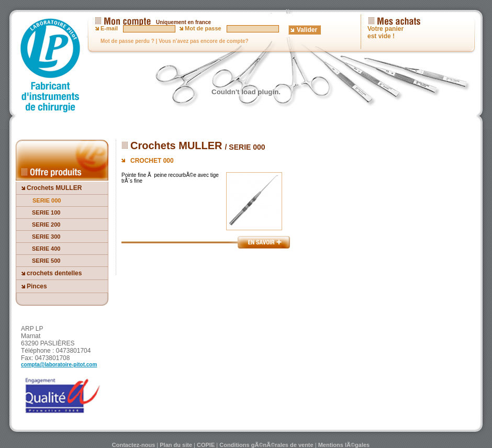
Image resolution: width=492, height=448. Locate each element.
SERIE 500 (46, 261)
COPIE (206, 445)
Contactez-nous (134, 445)
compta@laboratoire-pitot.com (59, 365)
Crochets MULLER (54, 188)
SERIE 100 (46, 212)
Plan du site (176, 445)
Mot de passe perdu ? (127, 41)
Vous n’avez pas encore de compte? (204, 41)
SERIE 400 (46, 249)
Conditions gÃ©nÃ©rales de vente (266, 445)
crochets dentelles (54, 273)
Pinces (37, 286)
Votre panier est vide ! (385, 32)
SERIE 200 (46, 225)
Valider (307, 30)
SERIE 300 (46, 237)
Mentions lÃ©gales (344, 445)
